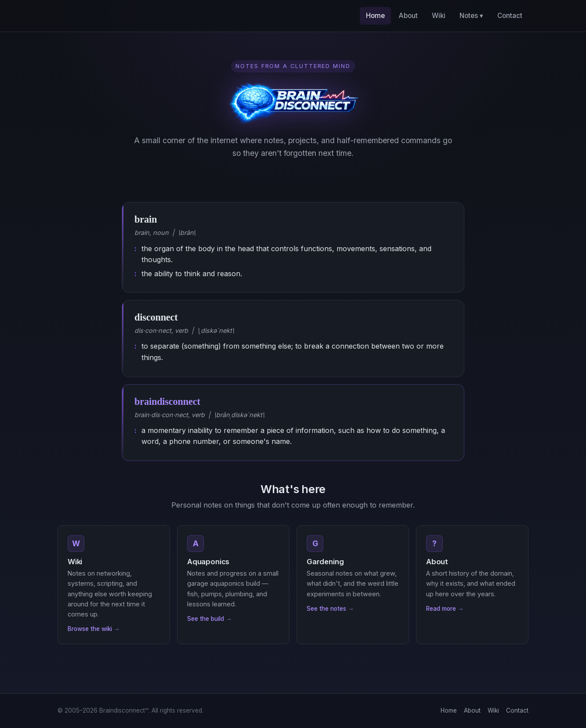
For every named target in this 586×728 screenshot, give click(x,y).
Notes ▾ (471, 16)
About (408, 16)
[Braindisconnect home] (85, 16)
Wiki (439, 16)
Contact (510, 16)
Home (375, 16)
